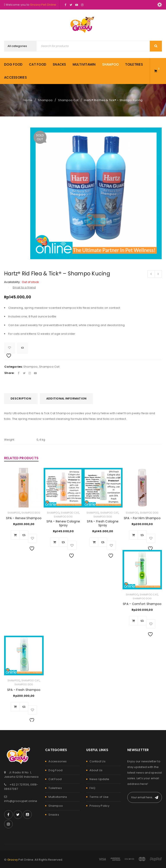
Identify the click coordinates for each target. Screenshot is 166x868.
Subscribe (156, 797)
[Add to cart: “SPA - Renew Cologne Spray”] (55, 542)
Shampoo (45, 100)
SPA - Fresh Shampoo (24, 690)
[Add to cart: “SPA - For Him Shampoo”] (134, 535)
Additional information (66, 398)
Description (21, 398)
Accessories (57, 761)
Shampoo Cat (68, 100)
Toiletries (55, 788)
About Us (96, 770)
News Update (99, 779)
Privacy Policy (99, 806)
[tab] (21, 399)
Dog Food (55, 770)
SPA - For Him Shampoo (142, 518)
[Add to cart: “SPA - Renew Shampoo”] (15, 535)
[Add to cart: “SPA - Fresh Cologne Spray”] (94, 542)
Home (28, 100)
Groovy (13, 860)
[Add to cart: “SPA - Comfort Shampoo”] (134, 621)
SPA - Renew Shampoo (24, 518)
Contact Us (97, 761)
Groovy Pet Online (43, 5)
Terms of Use (99, 797)
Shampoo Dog (31, 513)
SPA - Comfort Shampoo (142, 604)
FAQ (92, 788)
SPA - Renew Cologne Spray (63, 523)
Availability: (12, 282)
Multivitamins (58, 797)
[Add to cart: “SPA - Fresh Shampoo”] (15, 707)
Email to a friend (24, 287)
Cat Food (55, 779)
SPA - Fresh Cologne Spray (103, 523)
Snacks (54, 815)
